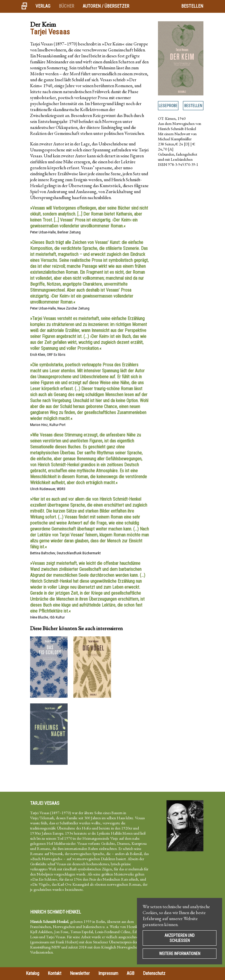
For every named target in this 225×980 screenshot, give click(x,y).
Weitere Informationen (180, 954)
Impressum (108, 973)
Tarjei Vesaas (45, 803)
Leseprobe (168, 106)
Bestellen (192, 6)
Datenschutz (154, 973)
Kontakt (55, 973)
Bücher (66, 6)
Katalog (33, 973)
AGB (131, 973)
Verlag (43, 6)
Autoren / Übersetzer (106, 6)
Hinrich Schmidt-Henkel (56, 912)
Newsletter (80, 973)
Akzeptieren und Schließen (180, 938)
